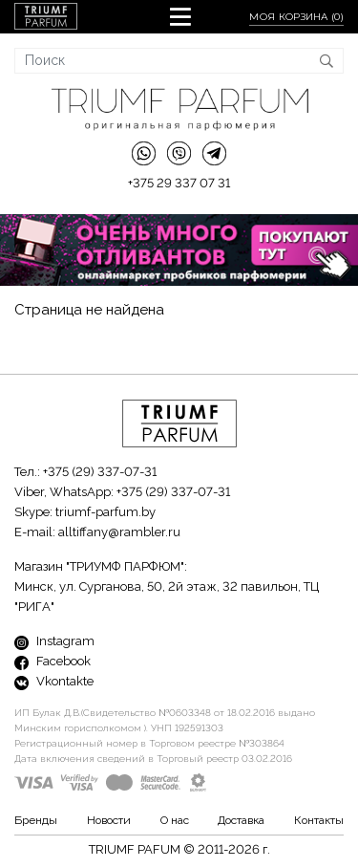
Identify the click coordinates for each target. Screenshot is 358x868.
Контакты (319, 820)
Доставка (241, 820)
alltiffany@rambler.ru (119, 532)
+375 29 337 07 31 (179, 183)
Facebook (53, 661)
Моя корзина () (296, 17)
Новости (109, 820)
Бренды (36, 820)
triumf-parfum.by (105, 512)
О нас (175, 820)
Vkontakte (54, 681)
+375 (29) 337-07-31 (100, 472)
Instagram (54, 641)
